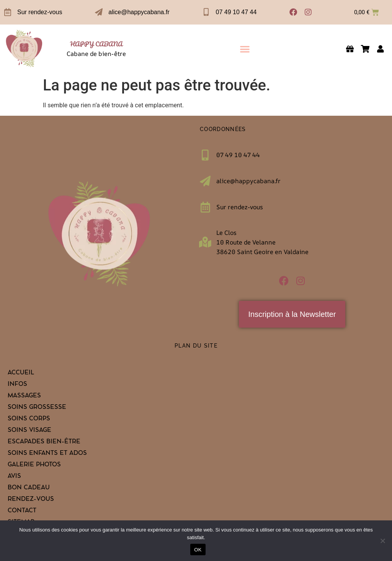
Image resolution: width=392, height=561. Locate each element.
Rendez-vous (31, 500)
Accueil (21, 373)
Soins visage (29, 431)
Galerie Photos (34, 465)
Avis (14, 477)
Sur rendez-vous (40, 12)
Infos (17, 385)
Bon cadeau (29, 488)
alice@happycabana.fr (139, 12)
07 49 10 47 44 (236, 12)
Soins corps (29, 419)
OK (198, 550)
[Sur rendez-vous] (8, 12)
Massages (24, 396)
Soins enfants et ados (47, 454)
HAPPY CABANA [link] (96, 44)
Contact (22, 511)
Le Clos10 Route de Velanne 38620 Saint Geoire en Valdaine (262, 242)
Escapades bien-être (44, 442)
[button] (245, 49)
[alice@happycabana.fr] (99, 12)
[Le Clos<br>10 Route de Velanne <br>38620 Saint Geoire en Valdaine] (205, 242)
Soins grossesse (37, 408)
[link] (24, 49)
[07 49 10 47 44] (206, 12)
